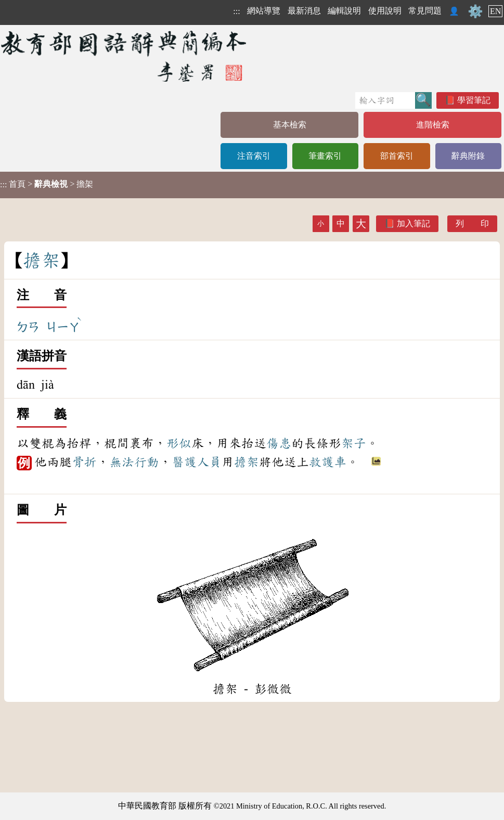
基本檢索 (290, 125)
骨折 (84, 462)
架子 (354, 443)
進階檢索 (433, 125)
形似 (179, 443)
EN (495, 11)
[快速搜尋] (385, 100)
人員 (209, 462)
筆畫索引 (325, 156)
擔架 (247, 462)
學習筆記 (474, 100)
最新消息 (304, 11)
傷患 (279, 443)
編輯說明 (344, 11)
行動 (147, 462)
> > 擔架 (47, 184)
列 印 (472, 223)
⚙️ (475, 11)
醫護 (184, 462)
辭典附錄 (468, 156)
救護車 (328, 462)
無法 (122, 462)
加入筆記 (413, 223)
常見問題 (425, 11)
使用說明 (385, 11)
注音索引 (254, 156)
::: (236, 11)
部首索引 (397, 156)
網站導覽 (264, 11)
